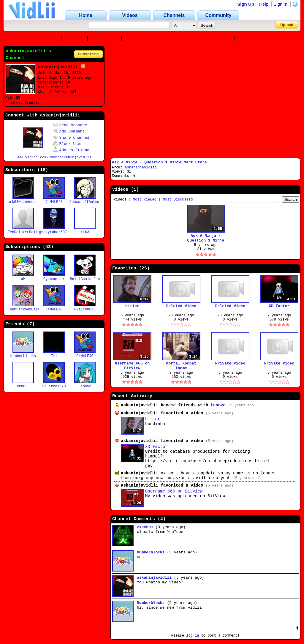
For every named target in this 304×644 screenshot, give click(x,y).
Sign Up (246, 4)
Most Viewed (145, 200)
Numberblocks (23, 356)
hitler (132, 306)
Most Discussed (178, 200)
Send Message (70, 125)
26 (144, 268)
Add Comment (69, 131)
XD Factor (279, 306)
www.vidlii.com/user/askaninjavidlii (54, 157)
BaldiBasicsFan (85, 279)
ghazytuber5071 (54, 232)
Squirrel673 (54, 386)
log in (193, 636)
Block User (68, 144)
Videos (76, 39)
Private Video (230, 363)
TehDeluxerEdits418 (27, 232)
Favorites (106, 39)
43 (48, 247)
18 (43, 170)
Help (264, 4)
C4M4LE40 (54, 202)
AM (23, 279)
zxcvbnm (145, 527)
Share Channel (71, 138)
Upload (287, 25)
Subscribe (88, 54)
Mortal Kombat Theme (181, 366)
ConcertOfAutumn (85, 202)
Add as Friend (71, 150)
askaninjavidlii (141, 168)
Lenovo (85, 386)
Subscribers (143, 39)
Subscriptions (185, 39)
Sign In (280, 4)
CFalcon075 (85, 310)
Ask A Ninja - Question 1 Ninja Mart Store (159, 162)
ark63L (85, 232)
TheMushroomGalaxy (26, 310)
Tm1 (54, 356)
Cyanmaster (54, 279)
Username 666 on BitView (132, 366)
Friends (222, 39)
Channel (48, 39)
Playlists (253, 39)
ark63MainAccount (25, 202)
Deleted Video (181, 306)
